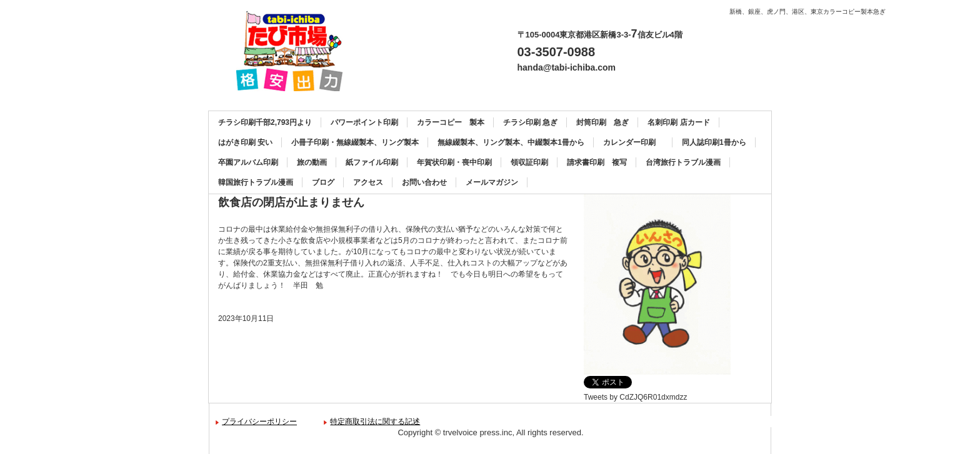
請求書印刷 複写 (597, 162)
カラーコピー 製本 (451, 122)
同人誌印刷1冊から (714, 142)
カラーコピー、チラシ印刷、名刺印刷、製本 (294, 51)
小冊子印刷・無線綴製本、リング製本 (355, 142)
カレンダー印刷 (633, 142)
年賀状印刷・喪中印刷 (454, 162)
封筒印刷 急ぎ (602, 122)
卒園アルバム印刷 (248, 162)
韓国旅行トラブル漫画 (256, 182)
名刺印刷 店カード (678, 122)
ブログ (323, 182)
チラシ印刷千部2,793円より (265, 122)
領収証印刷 (529, 162)
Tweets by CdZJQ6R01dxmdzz (635, 397)
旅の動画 (312, 162)
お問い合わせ (424, 182)
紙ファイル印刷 (372, 162)
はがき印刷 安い (245, 142)
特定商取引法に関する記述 (375, 422)
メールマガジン (492, 182)
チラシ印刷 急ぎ (530, 122)
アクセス (368, 182)
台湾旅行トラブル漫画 (683, 162)
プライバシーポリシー (259, 422)
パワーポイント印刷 (364, 122)
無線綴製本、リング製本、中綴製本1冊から (511, 142)
